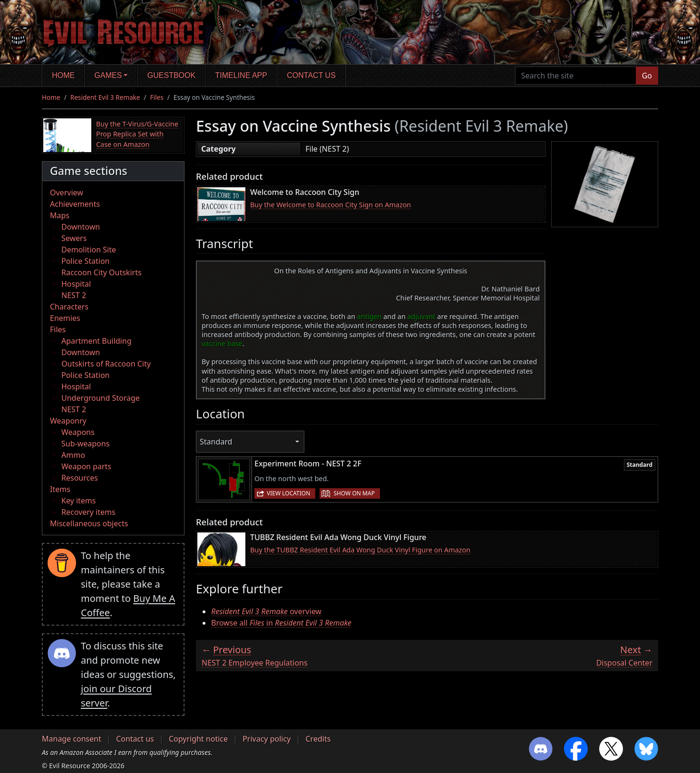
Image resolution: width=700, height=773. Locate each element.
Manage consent (72, 739)
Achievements (75, 204)
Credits (318, 739)
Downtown (81, 227)
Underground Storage (101, 398)
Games (108, 75)
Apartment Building (96, 341)
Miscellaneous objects (89, 523)
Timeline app (241, 75)
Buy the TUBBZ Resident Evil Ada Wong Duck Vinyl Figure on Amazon (360, 550)
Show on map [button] (354, 493)
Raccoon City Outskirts (102, 272)
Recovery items (88, 512)
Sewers (74, 238)
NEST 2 (74, 295)
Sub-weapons (85, 444)
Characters (69, 307)
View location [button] (288, 493)
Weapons (78, 432)
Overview (67, 193)
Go (647, 76)
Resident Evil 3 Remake (105, 97)
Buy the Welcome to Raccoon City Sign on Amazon (331, 205)
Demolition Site (89, 250)
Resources (80, 478)
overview (266, 611)
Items (60, 489)
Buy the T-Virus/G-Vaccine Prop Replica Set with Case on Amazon (137, 134)
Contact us (311, 75)
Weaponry (68, 421)
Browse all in (281, 623)
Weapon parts (86, 466)
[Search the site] (576, 76)
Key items (78, 501)
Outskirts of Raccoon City (106, 364)
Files (157, 97)
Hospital (76, 284)
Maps (60, 215)
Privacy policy (267, 739)
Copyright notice (198, 739)
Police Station (86, 261)
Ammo (73, 455)
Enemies (65, 318)
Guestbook (171, 75)
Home (63, 75)
